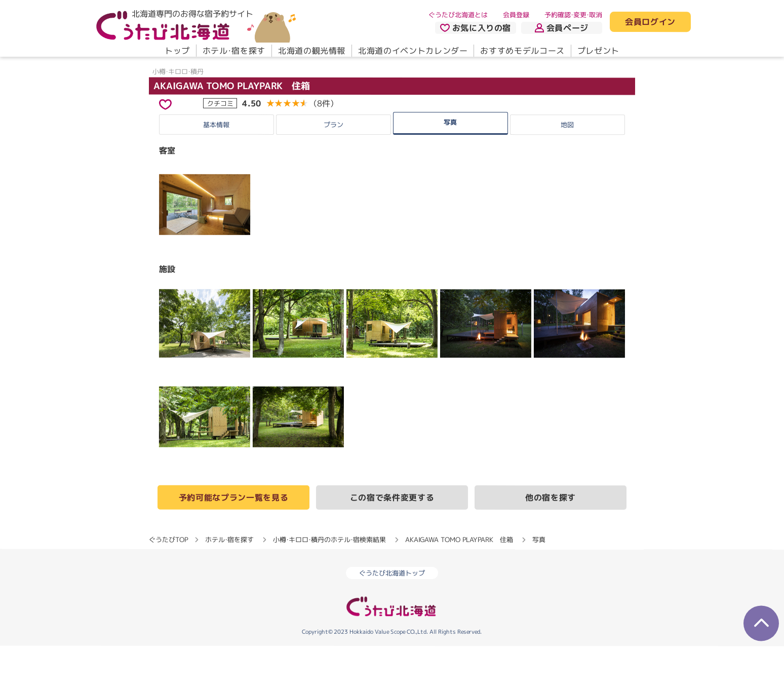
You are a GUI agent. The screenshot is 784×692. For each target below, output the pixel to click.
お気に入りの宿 (476, 28)
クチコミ (220, 149)
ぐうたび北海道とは (458, 15)
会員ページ (562, 28)
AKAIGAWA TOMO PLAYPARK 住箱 (232, 131)
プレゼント (598, 51)
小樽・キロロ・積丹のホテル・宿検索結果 (329, 586)
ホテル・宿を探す (234, 51)
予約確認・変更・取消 (573, 15)
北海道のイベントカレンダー (413, 51)
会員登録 (516, 15)
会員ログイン (650, 22)
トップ (177, 51)
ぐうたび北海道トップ (392, 619)
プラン (334, 170)
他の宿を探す (551, 544)
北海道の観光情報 (312, 51)
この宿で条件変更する (392, 544)
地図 (567, 170)
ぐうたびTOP (168, 585)
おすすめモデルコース (522, 51)
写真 (450, 168)
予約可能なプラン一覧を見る (233, 543)
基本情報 (216, 170)
